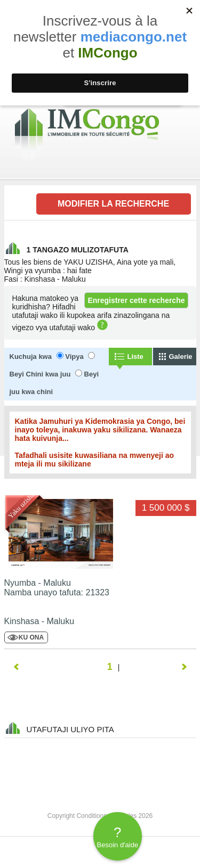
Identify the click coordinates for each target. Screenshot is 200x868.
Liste (135, 357)
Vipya (74, 357)
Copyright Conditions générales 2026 (100, 816)
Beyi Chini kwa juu (40, 374)
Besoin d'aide (118, 837)
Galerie (181, 357)
